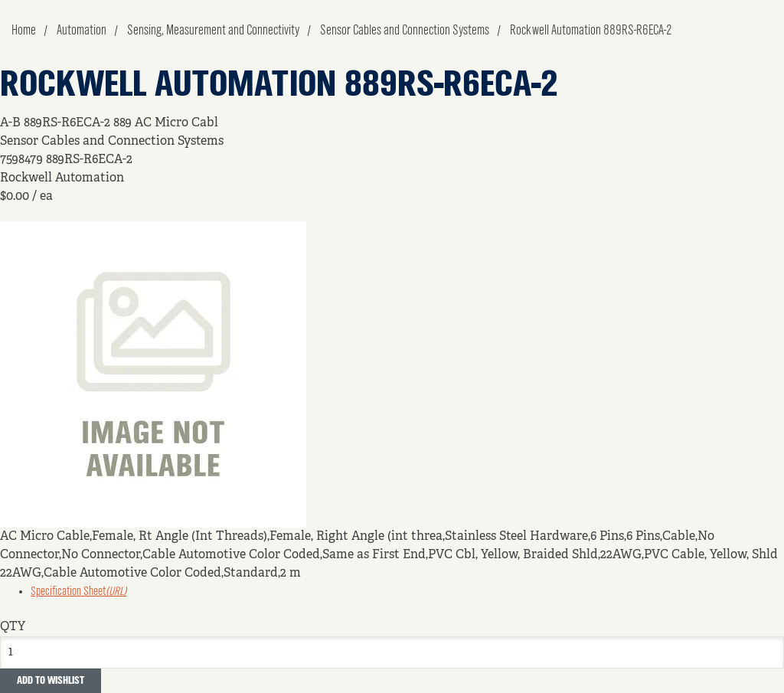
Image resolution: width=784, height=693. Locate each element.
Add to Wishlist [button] (51, 681)
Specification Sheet (78, 592)
